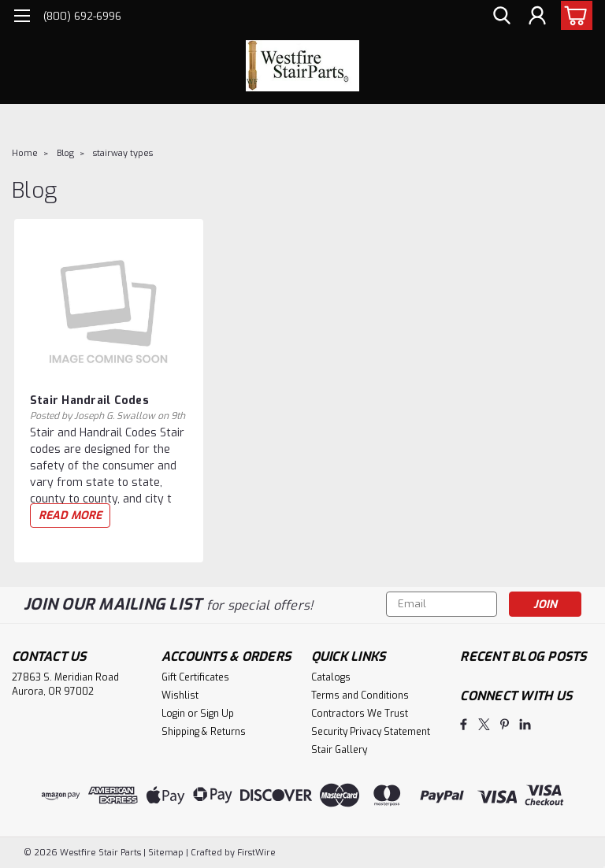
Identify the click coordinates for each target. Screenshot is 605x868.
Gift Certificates (195, 677)
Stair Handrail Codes (89, 401)
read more (70, 516)
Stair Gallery (339, 750)
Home (25, 153)
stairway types (123, 153)
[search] (502, 16)
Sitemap (166, 853)
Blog (65, 153)
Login (173, 714)
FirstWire (255, 853)
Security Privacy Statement (371, 732)
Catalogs (331, 677)
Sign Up (217, 714)
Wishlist (180, 696)
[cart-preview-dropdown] (573, 15)
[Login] (537, 16)
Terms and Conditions (360, 696)
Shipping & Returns (204, 732)
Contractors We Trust (360, 714)
